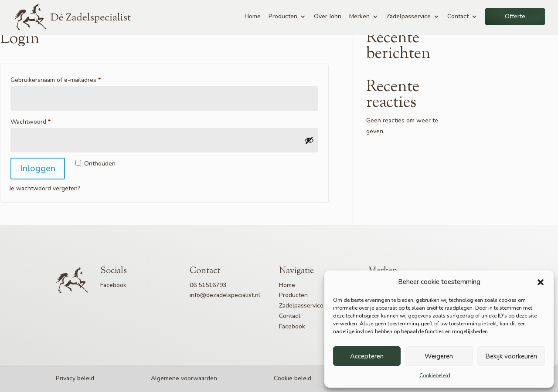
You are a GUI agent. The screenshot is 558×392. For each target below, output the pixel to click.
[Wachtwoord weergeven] (309, 140)
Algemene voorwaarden (184, 378)
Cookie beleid (293, 378)
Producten (283, 16)
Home (253, 16)
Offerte (515, 16)
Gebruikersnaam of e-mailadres (65, 79)
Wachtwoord (40, 121)
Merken (359, 16)
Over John (328, 16)
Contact (458, 16)
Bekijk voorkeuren (511, 356)
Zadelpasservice (408, 16)
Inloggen (38, 168)
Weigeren (439, 356)
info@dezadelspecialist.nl (225, 295)
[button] (541, 282)
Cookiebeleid (435, 375)
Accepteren (367, 356)
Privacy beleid (75, 378)
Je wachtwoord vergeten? (45, 188)
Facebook (113, 285)
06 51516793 (208, 285)
